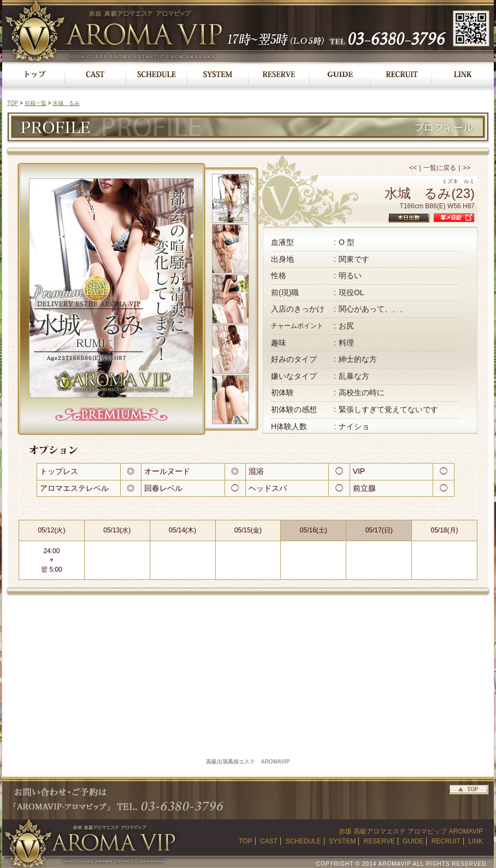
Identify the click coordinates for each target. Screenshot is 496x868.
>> (467, 168)
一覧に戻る (440, 168)
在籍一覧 (36, 103)
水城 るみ (66, 103)
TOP (13, 103)
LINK (476, 841)
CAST (269, 841)
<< (413, 168)
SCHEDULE (303, 841)
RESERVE (379, 841)
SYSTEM (342, 841)
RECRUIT (446, 841)
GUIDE (413, 841)
